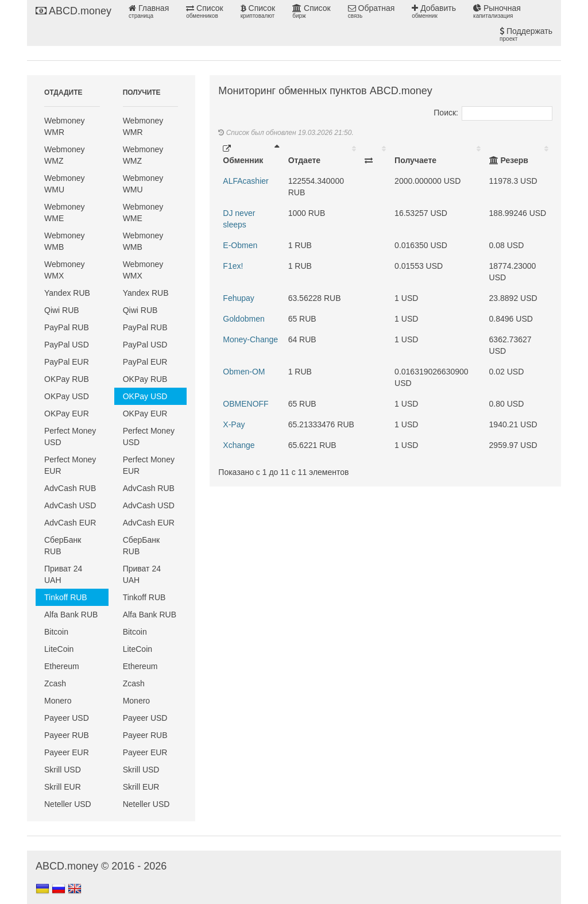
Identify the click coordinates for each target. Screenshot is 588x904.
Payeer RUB (67, 735)
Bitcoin (56, 632)
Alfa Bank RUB (71, 615)
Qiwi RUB (62, 310)
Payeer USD (67, 718)
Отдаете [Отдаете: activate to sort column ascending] (304, 160)
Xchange (239, 445)
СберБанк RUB (63, 546)
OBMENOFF (245, 404)
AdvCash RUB (70, 488)
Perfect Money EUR (70, 465)
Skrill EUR (63, 787)
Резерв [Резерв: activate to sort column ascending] (509, 160)
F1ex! (233, 266)
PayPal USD (67, 345)
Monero (58, 701)
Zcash (55, 683)
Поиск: (493, 113)
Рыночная (497, 11)
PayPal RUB (67, 327)
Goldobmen (243, 319)
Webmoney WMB (65, 241)
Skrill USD (63, 770)
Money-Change (250, 339)
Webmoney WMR (65, 126)
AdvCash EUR (70, 523)
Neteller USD (68, 804)
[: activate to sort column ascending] (375, 154)
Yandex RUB (67, 293)
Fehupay (238, 298)
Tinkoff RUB (66, 597)
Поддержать (526, 34)
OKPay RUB (67, 379)
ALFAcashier (245, 181)
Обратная (372, 11)
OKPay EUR (67, 414)
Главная (149, 11)
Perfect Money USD (70, 436)
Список (204, 11)
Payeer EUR (67, 752)
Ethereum (62, 666)
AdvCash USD (70, 505)
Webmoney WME (65, 213)
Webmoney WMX (65, 270)
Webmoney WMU (65, 184)
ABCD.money (73, 11)
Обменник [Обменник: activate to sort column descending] (243, 155)
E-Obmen (240, 245)
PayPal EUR (67, 362)
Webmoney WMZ (65, 155)
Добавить (434, 11)
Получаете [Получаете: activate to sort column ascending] (415, 160)
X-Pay (234, 424)
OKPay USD (67, 396)
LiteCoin (59, 649)
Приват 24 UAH (63, 574)
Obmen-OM (244, 372)
